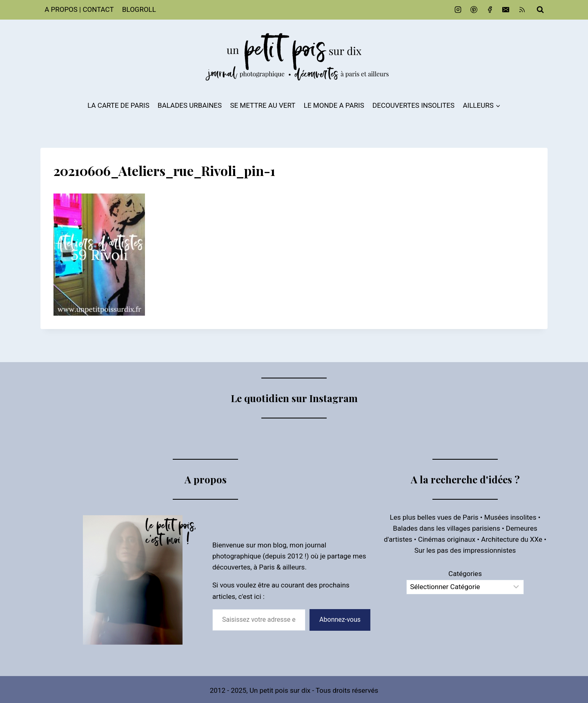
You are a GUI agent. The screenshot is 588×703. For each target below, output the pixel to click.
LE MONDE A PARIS (334, 105)
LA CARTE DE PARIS (118, 105)
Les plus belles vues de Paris (434, 517)
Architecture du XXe (512, 539)
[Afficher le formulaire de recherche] (540, 10)
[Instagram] (458, 10)
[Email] (506, 10)
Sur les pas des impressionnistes (465, 550)
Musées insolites (510, 517)
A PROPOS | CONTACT (79, 9)
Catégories (465, 574)
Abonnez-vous (340, 620)
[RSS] (522, 10)
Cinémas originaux (447, 539)
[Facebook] (490, 10)
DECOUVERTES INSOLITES (413, 105)
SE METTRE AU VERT (263, 105)
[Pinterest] (474, 10)
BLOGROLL (139, 9)
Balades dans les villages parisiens (446, 528)
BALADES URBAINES (190, 105)
